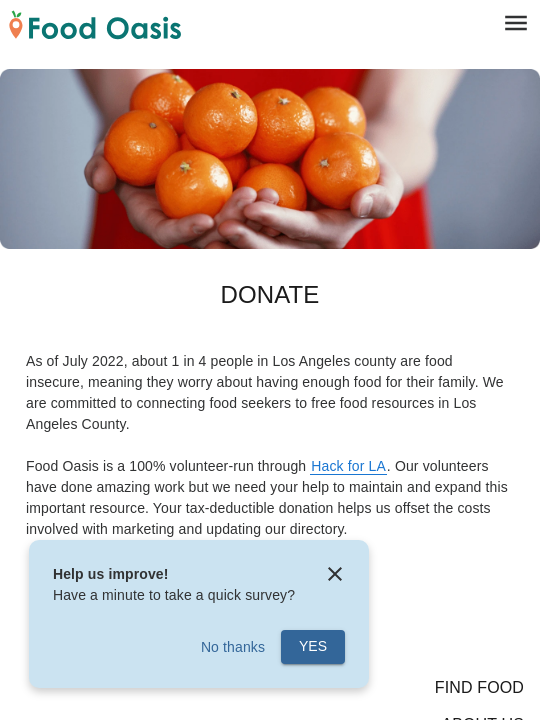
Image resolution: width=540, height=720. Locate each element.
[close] (335, 574)
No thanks (233, 647)
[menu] (516, 22)
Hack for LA (348, 466)
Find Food (479, 687)
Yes (313, 646)
